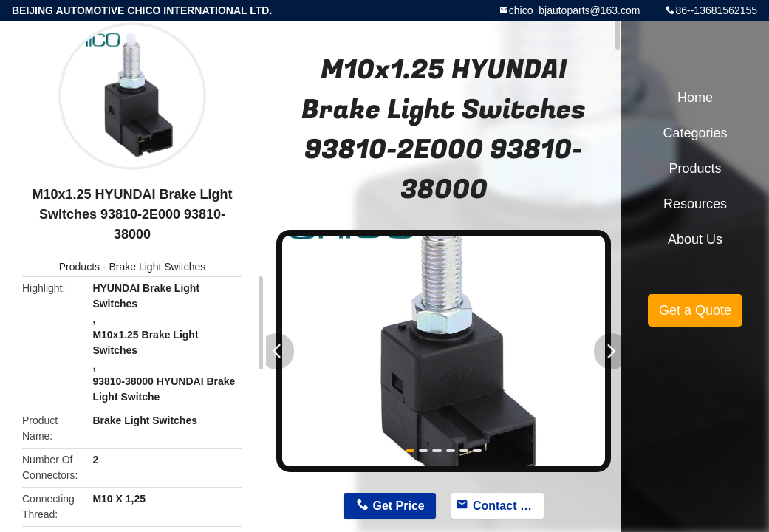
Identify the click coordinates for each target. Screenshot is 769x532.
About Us (695, 239)
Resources (695, 204)
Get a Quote (695, 310)
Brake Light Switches (157, 267)
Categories (695, 133)
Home (695, 98)
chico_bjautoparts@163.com (575, 10)
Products (79, 267)
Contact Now (508, 506)
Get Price (399, 506)
